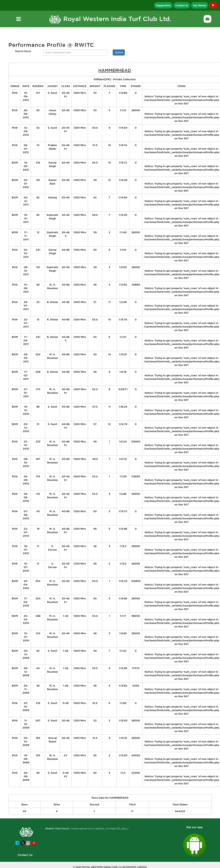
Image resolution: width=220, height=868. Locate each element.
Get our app (194, 827)
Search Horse (23, 51)
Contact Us (25, 855)
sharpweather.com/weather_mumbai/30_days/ (99, 829)
